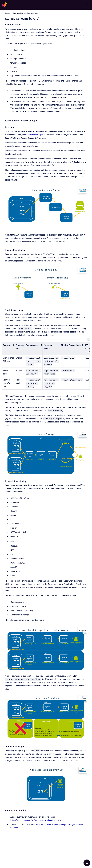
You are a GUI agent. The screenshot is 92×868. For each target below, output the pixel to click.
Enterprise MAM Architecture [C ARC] (25, 13)
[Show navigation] (87, 863)
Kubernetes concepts (34, 135)
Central (8, 13)
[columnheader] (8, 348)
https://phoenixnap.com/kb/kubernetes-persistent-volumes (36, 820)
